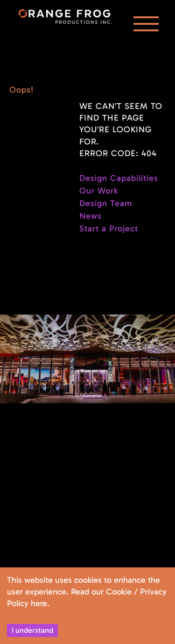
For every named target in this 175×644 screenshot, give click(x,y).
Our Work (99, 191)
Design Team (106, 203)
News (91, 216)
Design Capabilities (119, 178)
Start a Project (109, 229)
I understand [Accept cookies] (32, 630)
